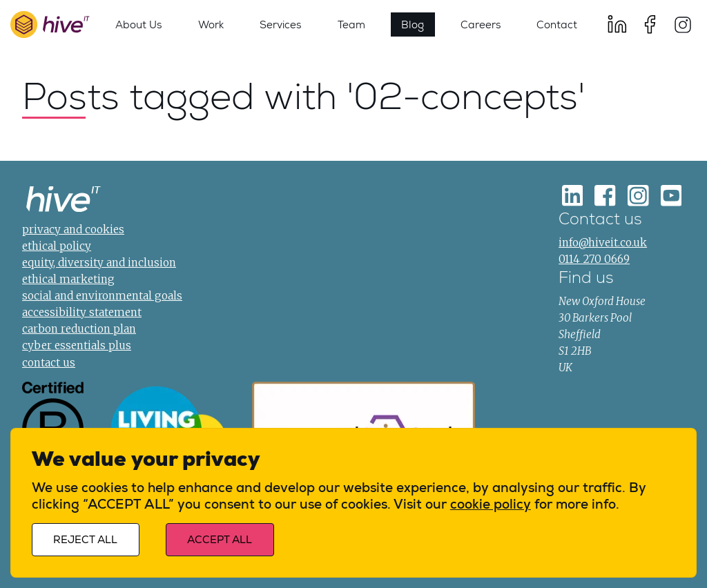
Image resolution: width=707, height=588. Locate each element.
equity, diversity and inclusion (99, 263)
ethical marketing (68, 279)
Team (351, 24)
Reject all (85, 540)
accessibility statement (82, 312)
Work (211, 24)
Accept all (220, 540)
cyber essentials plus (77, 345)
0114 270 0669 (594, 259)
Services (280, 24)
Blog (413, 24)
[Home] (64, 201)
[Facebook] (650, 24)
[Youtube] (671, 195)
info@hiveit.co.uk (603, 243)
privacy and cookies (73, 229)
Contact (557, 24)
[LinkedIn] (617, 24)
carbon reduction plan (79, 329)
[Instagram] (683, 24)
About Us (138, 24)
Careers (481, 24)
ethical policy (57, 246)
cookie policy (491, 504)
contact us (49, 363)
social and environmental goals (102, 296)
